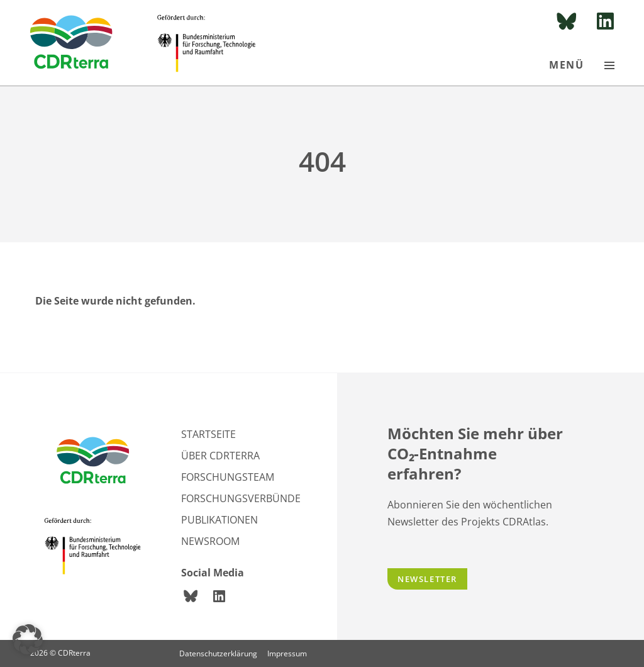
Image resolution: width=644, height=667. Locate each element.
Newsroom (210, 541)
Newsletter (427, 579)
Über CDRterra (220, 456)
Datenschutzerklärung (218, 653)
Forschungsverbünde (241, 498)
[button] (28, 639)
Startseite (208, 434)
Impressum (287, 653)
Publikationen (219, 520)
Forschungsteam (228, 477)
